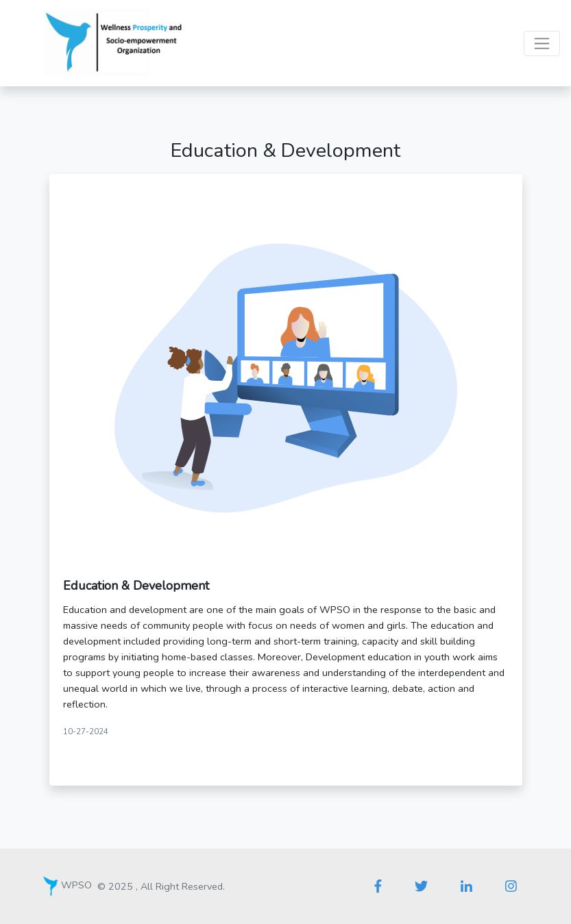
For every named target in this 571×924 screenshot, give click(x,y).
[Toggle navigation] (542, 43)
